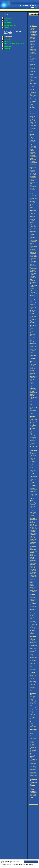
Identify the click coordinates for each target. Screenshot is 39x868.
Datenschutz (8, 46)
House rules (8, 39)
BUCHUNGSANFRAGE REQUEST (14, 44)
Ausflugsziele (8, 41)
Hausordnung (8, 37)
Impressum (7, 49)
